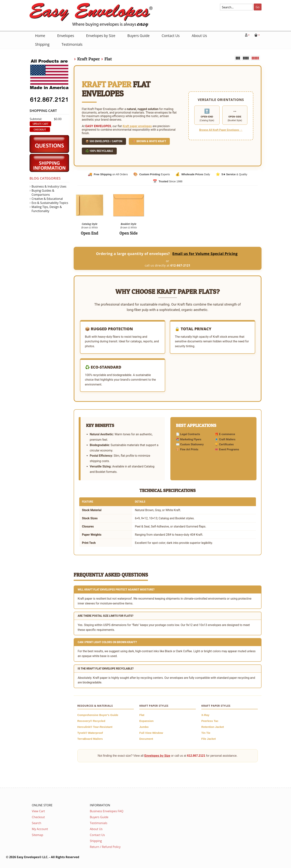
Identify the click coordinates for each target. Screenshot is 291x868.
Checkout (38, 817)
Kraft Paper (88, 59)
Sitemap (38, 835)
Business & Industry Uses (49, 186)
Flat (108, 59)
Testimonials (72, 44)
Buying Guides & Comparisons (43, 193)
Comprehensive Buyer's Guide (98, 715)
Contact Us (171, 36)
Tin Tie (206, 733)
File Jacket (209, 739)
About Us (199, 36)
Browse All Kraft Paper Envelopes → (221, 130)
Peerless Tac (210, 721)
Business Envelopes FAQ (107, 811)
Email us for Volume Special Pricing (205, 254)
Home (40, 36)
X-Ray (205, 715)
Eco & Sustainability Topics (50, 203)
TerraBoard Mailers (90, 739)
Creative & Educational (47, 199)
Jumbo (144, 727)
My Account (40, 829)
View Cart (38, 811)
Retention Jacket (213, 727)
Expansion (147, 721)
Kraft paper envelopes (137, 126)
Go (258, 7)
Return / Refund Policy (105, 847)
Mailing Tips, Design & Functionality (47, 209)
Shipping (42, 44)
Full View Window (151, 733)
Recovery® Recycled (91, 721)
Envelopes (66, 36)
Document (146, 739)
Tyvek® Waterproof (90, 733)
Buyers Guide (138, 36)
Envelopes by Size (101, 36)
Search (37, 823)
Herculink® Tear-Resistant (95, 727)
